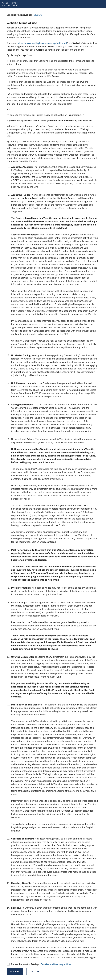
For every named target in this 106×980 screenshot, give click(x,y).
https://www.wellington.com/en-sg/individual (42, 43)
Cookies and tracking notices (56, 964)
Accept (15, 972)
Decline (35, 972)
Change (38, 15)
